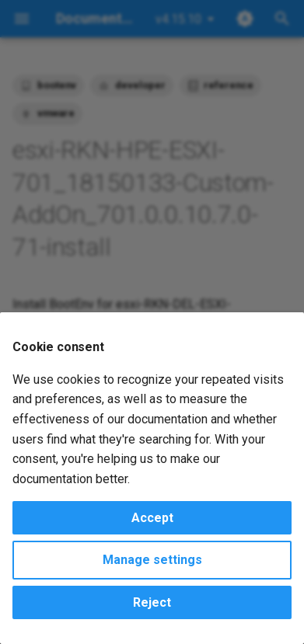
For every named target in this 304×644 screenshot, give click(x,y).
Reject (152, 602)
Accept (152, 518)
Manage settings (152, 560)
